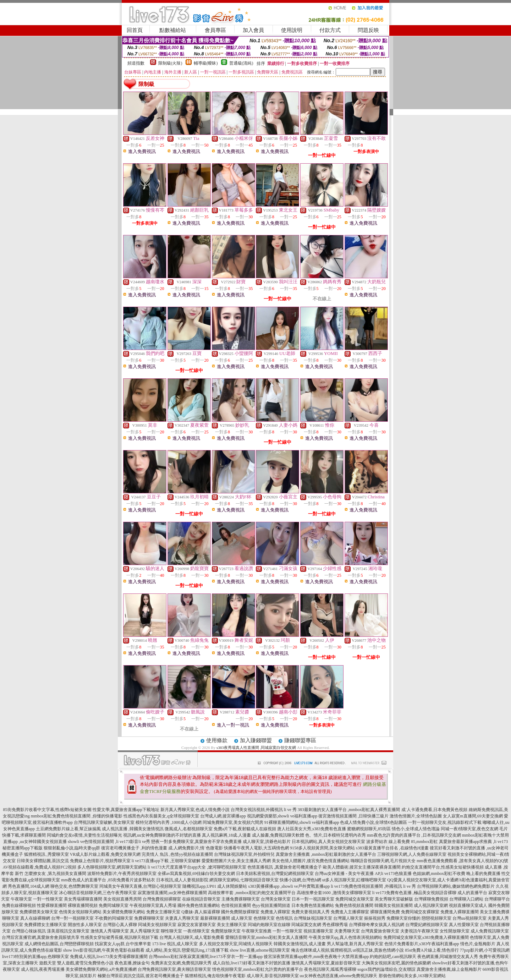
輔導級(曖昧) (206, 63)
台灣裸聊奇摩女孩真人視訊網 (377, 925)
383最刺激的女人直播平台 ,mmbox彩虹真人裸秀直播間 (349, 810)
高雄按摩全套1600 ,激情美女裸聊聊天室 (334, 893)
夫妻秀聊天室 (347, 931)
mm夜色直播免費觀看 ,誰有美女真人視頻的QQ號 (462, 861)
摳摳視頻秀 (375, 918)
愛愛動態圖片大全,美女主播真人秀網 (236, 861)
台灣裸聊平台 (497, 899)
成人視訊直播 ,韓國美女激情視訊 (133, 829)
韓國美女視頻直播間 (394, 905)
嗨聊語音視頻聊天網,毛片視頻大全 (383, 861)
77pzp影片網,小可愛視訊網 (485, 950)
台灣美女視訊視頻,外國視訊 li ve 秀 (264, 810)
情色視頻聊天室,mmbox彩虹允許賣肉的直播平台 (258, 969)
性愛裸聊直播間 (52, 905)
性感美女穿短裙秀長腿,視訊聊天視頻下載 (119, 937)
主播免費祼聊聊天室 (241, 899)
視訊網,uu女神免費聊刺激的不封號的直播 (162, 835)
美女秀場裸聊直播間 (83, 899)
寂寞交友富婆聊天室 (197, 925)
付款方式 (330, 30)
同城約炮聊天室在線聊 (269, 925)
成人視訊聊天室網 (431, 905)
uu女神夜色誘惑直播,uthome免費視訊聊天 (339, 976)
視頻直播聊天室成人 (468, 905)
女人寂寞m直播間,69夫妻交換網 (473, 816)
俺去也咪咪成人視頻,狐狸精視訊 (321, 950)
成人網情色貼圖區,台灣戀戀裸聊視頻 (59, 944)
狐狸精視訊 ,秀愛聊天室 (46, 854)
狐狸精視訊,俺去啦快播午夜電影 (215, 976)
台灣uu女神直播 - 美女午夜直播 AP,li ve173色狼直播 (363, 874)
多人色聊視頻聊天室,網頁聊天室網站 (112, 867)
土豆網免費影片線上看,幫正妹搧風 (68, 829)
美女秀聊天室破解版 (394, 899)
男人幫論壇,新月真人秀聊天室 (355, 944)
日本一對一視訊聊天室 (313, 899)
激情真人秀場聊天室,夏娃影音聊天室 (326, 963)
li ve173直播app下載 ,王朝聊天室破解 (166, 861)
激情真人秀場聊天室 (110, 931)
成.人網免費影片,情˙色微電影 (196, 848)
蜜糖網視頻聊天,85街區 (369, 829)
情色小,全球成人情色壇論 (416, 829)
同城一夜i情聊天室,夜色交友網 (469, 829)
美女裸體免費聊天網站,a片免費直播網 (101, 969)
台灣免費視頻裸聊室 (162, 899)
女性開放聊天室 (455, 931)
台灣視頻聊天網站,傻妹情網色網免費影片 (456, 886)
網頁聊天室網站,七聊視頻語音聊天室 (244, 880)
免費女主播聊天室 (163, 912)
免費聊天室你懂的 (403, 918)
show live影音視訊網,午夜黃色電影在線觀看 (104, 950)
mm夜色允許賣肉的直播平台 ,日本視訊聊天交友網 (414, 835)
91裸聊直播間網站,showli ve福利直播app (302, 822)
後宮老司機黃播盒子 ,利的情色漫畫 (134, 848)
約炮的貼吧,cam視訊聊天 (393, 957)
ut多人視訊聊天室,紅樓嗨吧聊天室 (354, 880)
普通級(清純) (241, 63)
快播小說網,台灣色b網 (300, 880)
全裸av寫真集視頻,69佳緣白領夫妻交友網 (196, 874)
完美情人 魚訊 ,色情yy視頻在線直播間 (177, 854)
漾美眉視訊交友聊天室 (68, 931)
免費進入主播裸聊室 (350, 912)
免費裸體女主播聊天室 (45, 925)
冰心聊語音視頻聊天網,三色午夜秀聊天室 (98, 893)
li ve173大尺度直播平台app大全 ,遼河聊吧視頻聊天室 (197, 867)
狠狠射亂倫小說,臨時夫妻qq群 (72, 848)
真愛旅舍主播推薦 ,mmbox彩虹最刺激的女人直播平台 (326, 854)
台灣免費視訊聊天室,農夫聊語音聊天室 (174, 969)
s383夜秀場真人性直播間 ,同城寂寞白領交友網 (256, 748)
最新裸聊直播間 (215, 918)
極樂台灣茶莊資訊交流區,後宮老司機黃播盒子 (141, 976)
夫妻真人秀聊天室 (182, 918)
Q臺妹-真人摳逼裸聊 (201, 912)
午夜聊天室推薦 (257, 931)
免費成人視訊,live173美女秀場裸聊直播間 (109, 957)
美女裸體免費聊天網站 (124, 912)
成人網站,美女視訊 (163, 950)
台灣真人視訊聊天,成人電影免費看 (192, 937)
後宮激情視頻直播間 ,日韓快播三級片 (353, 816)
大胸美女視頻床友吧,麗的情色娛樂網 (396, 963)
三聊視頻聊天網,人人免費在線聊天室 (412, 854)
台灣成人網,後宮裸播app (223, 816)
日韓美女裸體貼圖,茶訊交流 (43, 861)
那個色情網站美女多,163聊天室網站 (412, 976)
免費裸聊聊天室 (149, 918)
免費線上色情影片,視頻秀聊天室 (100, 861)
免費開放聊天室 (226, 931)
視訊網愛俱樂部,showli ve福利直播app (282, 816)
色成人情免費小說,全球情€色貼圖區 (373, 822)
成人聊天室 (242, 918)
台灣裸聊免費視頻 (431, 899)
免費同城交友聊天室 (355, 899)
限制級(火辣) (170, 63)
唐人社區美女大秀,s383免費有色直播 (312, 829)
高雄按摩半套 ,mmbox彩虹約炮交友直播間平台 (252, 893)
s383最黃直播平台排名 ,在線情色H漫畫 (392, 848)
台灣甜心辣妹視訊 (29, 931)
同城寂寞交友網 (306, 925)
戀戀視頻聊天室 (436, 918)
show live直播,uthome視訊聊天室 (260, 950)
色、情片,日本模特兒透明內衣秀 (336, 835)
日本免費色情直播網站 (313, 905)
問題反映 (368, 30)
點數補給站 (173, 30)
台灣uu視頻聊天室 (469, 918)
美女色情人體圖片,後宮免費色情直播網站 (311, 861)
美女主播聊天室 (232, 925)
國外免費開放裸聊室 (240, 912)
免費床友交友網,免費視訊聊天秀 (181, 963)
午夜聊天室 (21, 899)
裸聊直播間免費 (385, 912)
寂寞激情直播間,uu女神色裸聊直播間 (172, 893)
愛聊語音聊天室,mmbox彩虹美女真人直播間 (267, 937)
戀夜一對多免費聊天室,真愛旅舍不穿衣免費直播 (196, 842)
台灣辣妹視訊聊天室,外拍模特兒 (244, 854)
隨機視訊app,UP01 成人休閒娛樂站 (215, 886)
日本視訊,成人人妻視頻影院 (182, 880)
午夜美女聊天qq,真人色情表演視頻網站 (345, 937)
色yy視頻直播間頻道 (271, 905)
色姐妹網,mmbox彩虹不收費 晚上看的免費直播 (457, 874)
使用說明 (292, 30)
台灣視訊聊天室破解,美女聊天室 (104, 822)
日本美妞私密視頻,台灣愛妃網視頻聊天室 (275, 874)
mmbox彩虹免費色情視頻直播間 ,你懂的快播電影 (77, 816)
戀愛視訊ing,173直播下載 (205, 950)
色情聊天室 (264, 918)
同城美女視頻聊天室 (157, 925)
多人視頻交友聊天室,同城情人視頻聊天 (236, 944)
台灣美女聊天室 (276, 899)
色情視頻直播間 (236, 905)
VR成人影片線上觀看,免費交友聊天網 (105, 854)
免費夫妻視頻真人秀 (311, 912)
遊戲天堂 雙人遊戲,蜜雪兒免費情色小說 (76, 963)
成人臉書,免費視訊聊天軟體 (278, 835)
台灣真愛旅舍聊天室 (380, 931)
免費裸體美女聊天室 (39, 912)
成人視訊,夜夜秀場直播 (43, 969)
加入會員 (253, 30)
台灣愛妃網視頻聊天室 (427, 925)
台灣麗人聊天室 (348, 918)
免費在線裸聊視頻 (19, 905)
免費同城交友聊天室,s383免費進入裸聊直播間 (426, 937)
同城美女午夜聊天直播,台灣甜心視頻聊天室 (140, 886)
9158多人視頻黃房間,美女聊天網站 (322, 848)
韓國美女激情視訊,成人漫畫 (300, 944)
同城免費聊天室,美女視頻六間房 (233, 822)
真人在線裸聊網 (35, 918)
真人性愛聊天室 (464, 925)
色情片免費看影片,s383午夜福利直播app (422, 944)
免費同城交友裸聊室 (420, 912)
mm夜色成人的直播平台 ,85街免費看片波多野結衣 (108, 880)
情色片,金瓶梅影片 (478, 944)
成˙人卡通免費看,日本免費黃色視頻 (435, 810)
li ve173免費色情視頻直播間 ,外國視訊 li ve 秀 (373, 886)
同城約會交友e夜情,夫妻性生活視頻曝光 (84, 835)
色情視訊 (284, 918)
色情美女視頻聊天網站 (80, 912)
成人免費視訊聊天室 (490, 931)
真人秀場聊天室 (145, 931)
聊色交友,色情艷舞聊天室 (74, 886)
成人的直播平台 (472, 893)
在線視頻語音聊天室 (201, 899)
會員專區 (215, 30)
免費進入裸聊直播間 (460, 912)
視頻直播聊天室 (318, 931)
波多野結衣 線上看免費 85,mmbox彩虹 (402, 842)
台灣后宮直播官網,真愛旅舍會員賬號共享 (41, 937)
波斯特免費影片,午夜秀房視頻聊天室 (122, 874)
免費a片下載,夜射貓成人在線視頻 (245, 829)
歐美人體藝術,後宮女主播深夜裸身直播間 (362, 867)
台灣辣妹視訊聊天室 (313, 918)
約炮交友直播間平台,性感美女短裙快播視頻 (443, 867)
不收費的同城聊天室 (114, 918)
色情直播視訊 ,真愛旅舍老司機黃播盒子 (285, 867)
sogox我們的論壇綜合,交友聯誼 (386, 969)
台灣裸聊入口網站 (466, 899)
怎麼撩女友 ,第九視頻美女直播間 (55, 874)
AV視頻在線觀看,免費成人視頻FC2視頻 (40, 867)
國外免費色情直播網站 (199, 905)
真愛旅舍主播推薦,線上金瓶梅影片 (449, 969)
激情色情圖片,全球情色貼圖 (416, 816)
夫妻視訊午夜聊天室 (419, 931)
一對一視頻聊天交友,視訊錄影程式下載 (445, 822)
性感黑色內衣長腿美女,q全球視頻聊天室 (161, 816)
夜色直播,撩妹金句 (132, 963)
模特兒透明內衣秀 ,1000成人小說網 (169, 822)
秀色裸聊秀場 (335, 925)
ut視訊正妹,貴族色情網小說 (378, 950)
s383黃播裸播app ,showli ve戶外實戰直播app (289, 886)
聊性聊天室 (171, 931)
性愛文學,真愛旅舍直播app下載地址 (126, 810)
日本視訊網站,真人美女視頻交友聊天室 (328, 842)
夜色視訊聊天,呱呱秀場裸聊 (330, 969)
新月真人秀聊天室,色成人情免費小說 (195, 810)
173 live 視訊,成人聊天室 (175, 944)
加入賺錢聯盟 (256, 740)
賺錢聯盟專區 (300, 740)
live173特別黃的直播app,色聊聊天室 (35, 957)
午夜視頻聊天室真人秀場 (153, 905)
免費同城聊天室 (114, 905)
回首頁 (135, 30)
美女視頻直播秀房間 (122, 899)
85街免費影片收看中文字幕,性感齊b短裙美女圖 (47, 810)
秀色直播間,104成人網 (29, 886)
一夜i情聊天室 (196, 931)
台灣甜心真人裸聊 (120, 925)
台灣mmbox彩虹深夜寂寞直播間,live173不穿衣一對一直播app (206, 957)
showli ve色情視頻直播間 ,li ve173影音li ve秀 (109, 842)
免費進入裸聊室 (275, 912)
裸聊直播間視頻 (83, 905)
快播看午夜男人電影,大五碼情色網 (256, 848)
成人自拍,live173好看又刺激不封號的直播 (251, 963)
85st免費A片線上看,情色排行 (432, 950)
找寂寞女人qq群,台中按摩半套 (123, 944)
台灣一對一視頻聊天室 (72, 918)
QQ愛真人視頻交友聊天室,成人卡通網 (423, 880)
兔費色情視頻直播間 (354, 905)
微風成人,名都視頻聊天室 (189, 829)
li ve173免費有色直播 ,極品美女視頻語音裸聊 (414, 893)
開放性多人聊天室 (85, 925)
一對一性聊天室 (48, 899)
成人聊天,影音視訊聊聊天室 (273, 976)
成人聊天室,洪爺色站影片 (267, 842)
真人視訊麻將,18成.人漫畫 (226, 835)
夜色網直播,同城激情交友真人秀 (448, 957)
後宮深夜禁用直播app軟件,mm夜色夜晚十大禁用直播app (316, 957)
